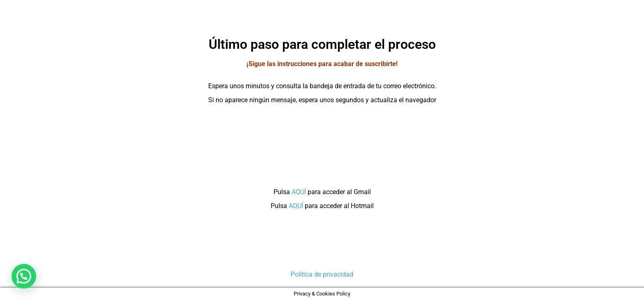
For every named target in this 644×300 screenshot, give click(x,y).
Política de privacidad (322, 274)
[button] (24, 276)
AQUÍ (299, 192)
